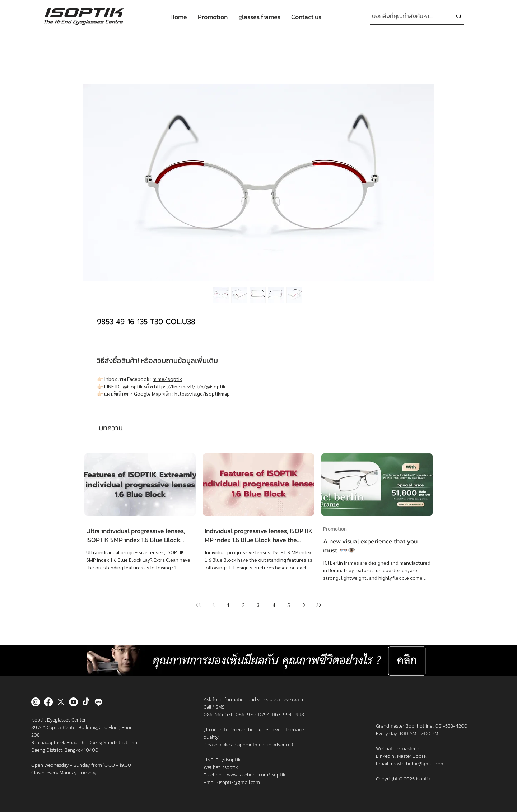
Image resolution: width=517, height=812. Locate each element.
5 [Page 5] (289, 605)
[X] (61, 702)
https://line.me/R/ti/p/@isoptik (190, 386)
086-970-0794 (253, 715)
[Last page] (319, 605)
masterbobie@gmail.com (418, 764)
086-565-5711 (218, 715)
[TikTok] (86, 702)
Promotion (335, 529)
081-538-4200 (451, 726)
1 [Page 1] (228, 605)
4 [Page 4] (274, 605)
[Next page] (304, 605)
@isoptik (231, 760)
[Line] (99, 702)
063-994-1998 (288, 715)
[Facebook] (48, 702)
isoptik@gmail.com (239, 782)
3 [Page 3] (258, 605)
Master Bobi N (412, 756)
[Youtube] (73, 702)
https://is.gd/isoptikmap (202, 393)
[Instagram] (36, 702)
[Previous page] (213, 605)
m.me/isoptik (167, 379)
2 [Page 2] (243, 605)
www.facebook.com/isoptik (256, 775)
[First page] (198, 605)
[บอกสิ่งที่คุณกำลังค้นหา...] (407, 16)
